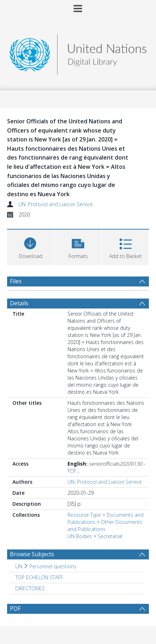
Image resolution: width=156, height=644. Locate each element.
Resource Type (84, 515)
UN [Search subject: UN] (19, 566)
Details (19, 303)
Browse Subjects (32, 554)
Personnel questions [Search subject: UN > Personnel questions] (53, 566)
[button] (78, 246)
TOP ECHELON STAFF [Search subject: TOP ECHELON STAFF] (39, 577)
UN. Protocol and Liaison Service (56, 204)
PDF (72, 471)
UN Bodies (80, 536)
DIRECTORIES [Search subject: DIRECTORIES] (30, 588)
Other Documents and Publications (105, 525)
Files (16, 281)
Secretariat (110, 536)
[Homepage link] (78, 53)
